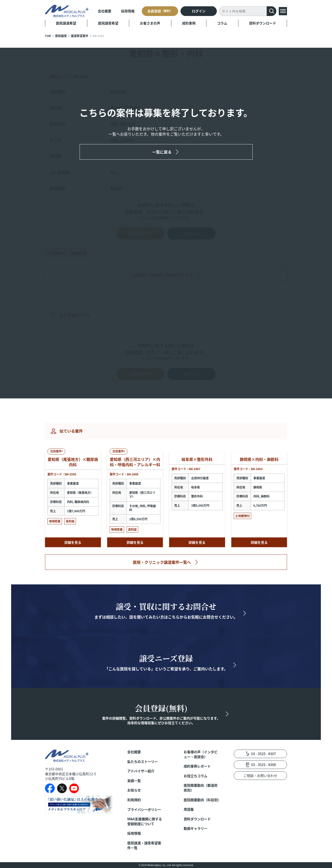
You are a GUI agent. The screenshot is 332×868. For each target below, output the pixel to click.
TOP (48, 36)
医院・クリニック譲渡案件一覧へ (162, 562)
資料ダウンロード (263, 23)
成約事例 (189, 23)
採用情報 (128, 11)
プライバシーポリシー (144, 810)
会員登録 (160, 11)
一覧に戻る (162, 152)
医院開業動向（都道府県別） (201, 788)
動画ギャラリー (196, 828)
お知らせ (134, 790)
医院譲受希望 (108, 23)
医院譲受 (61, 36)
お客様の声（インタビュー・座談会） (201, 754)
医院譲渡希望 (66, 23)
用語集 (189, 809)
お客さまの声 (150, 23)
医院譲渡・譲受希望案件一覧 (144, 845)
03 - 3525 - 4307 (264, 754)
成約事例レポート (197, 766)
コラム (222, 23)
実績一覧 (134, 781)
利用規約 (134, 800)
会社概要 (105, 11)
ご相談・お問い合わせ (260, 775)
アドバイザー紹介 (141, 771)
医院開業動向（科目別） (201, 800)
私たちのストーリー (143, 762)
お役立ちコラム (196, 776)
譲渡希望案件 (80, 36)
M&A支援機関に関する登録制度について (145, 821)
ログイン (199, 11)
